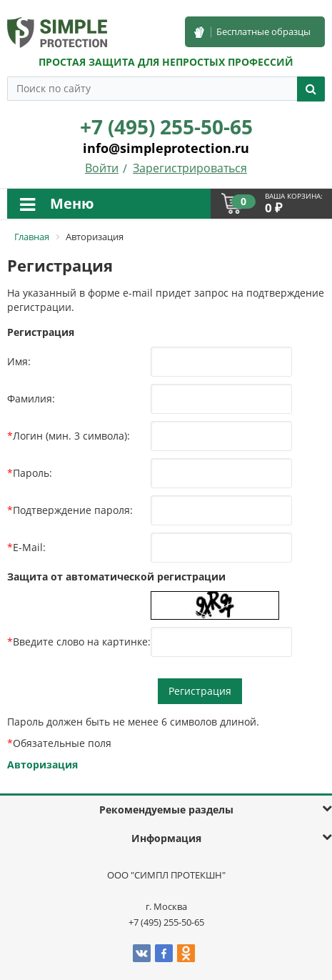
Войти (102, 168)
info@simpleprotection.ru (166, 148)
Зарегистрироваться (190, 168)
